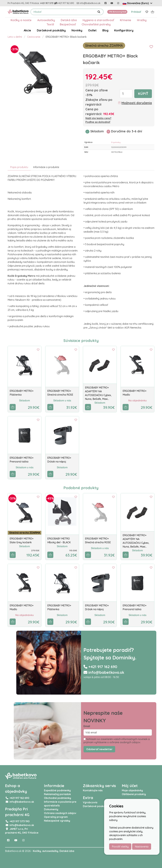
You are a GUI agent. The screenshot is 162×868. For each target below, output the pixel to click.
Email (87, 726)
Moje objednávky (132, 790)
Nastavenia (142, 847)
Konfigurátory (124, 30)
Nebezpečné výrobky (57, 821)
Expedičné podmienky (57, 790)
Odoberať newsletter (99, 749)
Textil (50, 24)
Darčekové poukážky (51, 30)
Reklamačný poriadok (57, 794)
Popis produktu (19, 167)
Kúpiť (143, 94)
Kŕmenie (126, 20)
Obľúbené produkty (134, 794)
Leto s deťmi (15, 37)
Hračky (142, 20)
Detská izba (69, 20)
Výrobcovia (90, 802)
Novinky (77, 30)
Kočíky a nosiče (21, 20)
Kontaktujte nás (93, 790)
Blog (105, 30)
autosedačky (50, 851)
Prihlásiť (136, 12)
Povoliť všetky (120, 847)
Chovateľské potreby (96, 24)
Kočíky (37, 851)
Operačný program (56, 817)
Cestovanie (34, 37)
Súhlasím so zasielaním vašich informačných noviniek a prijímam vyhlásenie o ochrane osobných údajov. (117, 741)
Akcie (27, 30)
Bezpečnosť (68, 24)
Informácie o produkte (46, 167)
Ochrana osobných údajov (60, 813)
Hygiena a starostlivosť (98, 20)
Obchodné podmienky (58, 798)
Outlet (92, 30)
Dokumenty (51, 809)
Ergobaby (116, 142)
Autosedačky (46, 20)
